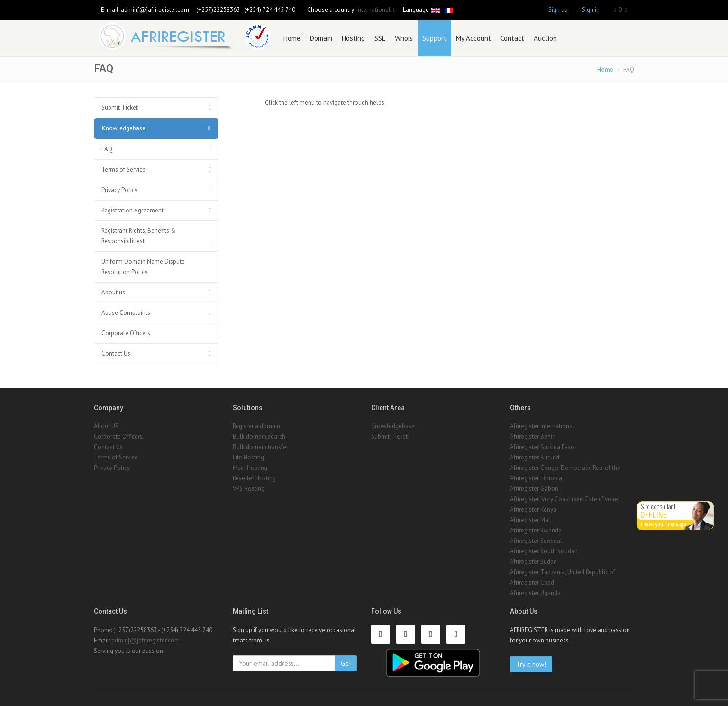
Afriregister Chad (532, 582)
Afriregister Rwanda (536, 530)
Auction (545, 38)
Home (292, 38)
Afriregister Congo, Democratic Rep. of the (565, 468)
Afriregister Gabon (534, 489)
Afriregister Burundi (535, 457)
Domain (321, 38)
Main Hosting (250, 468)
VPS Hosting (249, 489)
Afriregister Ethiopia (536, 478)
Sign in (591, 10)
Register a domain (256, 426)
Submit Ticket (120, 107)
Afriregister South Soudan (544, 551)
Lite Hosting (248, 457)
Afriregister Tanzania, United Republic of (563, 572)
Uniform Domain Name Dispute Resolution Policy (143, 267)
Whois (404, 38)
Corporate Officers (126, 333)
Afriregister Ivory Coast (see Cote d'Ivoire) (565, 499)
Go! (346, 663)
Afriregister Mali (531, 520)
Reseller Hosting (254, 478)
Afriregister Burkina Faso (542, 447)
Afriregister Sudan (533, 562)
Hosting (353, 38)
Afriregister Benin (533, 436)
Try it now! (531, 664)
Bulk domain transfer (260, 447)
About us (113, 292)
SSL (380, 38)
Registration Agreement (132, 210)
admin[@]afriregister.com (155, 10)
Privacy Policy (119, 190)
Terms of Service (123, 170)
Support (434, 38)
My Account (473, 38)
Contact (512, 38)
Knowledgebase (124, 128)
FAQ (107, 149)
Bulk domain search (259, 436)
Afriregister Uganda (535, 593)
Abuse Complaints (126, 313)
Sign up (558, 10)
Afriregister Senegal (536, 541)
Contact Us (116, 353)
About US (106, 426)
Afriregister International (542, 426)
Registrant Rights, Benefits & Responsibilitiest (139, 236)
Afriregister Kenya (533, 509)
